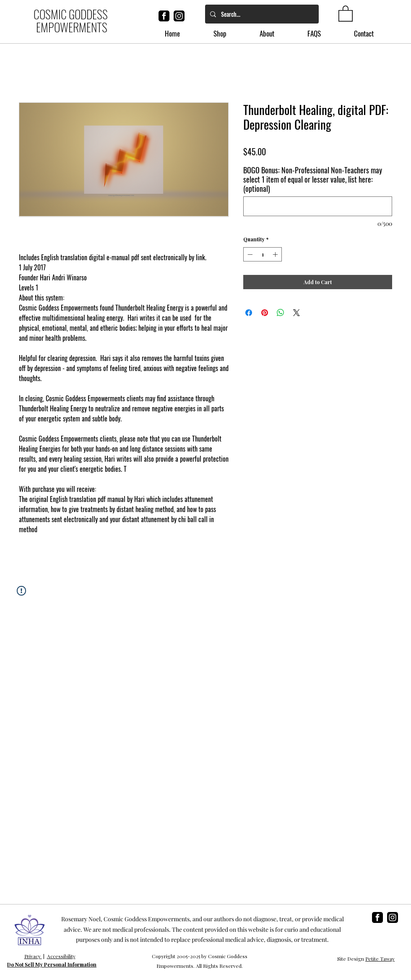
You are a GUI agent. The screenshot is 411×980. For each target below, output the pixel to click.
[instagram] (179, 16)
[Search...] (261, 14)
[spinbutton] (263, 254)
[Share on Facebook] (249, 313)
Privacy (33, 956)
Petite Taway (380, 959)
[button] (346, 13)
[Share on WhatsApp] (281, 313)
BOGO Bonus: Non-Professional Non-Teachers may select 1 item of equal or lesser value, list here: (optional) (313, 179)
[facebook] (164, 16)
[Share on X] (297, 313)
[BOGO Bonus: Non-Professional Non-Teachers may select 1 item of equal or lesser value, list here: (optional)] (318, 206)
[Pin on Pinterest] (265, 313)
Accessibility (61, 956)
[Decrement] (249, 254)
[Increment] (276, 254)
